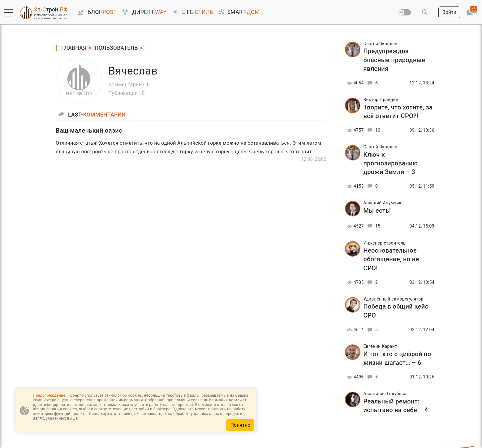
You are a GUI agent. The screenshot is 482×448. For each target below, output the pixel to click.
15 (373, 226)
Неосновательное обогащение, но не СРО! (391, 259)
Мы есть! (377, 211)
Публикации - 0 (127, 93)
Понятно (240, 425)
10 (373, 130)
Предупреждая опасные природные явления (394, 60)
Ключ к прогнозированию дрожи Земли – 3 (391, 163)
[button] (8, 13)
